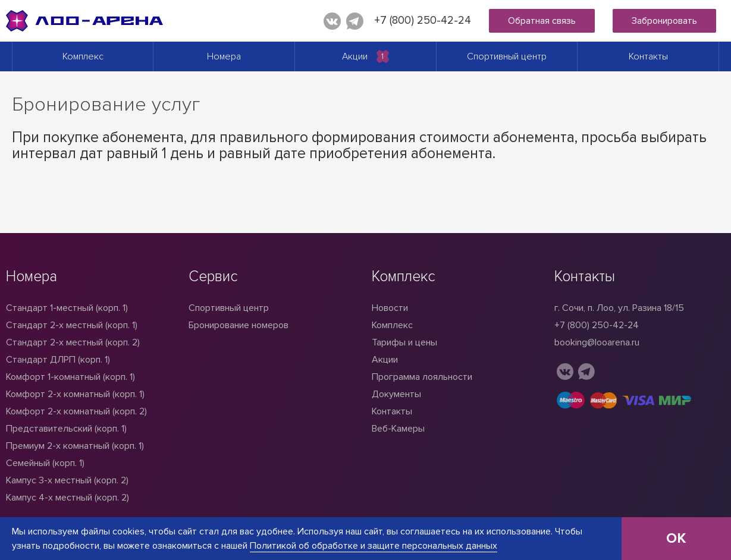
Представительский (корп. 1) (66, 429)
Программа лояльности (422, 377)
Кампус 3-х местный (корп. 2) (67, 480)
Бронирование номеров (239, 325)
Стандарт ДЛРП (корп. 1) (58, 360)
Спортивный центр (507, 56)
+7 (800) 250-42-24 (423, 21)
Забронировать (664, 21)
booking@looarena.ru (597, 342)
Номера (224, 56)
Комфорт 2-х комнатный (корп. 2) (76, 411)
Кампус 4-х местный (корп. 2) (68, 498)
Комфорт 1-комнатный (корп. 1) (70, 377)
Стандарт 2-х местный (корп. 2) (73, 342)
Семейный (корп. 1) (45, 463)
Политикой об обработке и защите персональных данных (374, 546)
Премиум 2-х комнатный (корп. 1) (75, 446)
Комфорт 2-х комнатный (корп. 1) (75, 394)
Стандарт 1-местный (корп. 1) (67, 308)
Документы (396, 394)
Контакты (648, 56)
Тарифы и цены (404, 342)
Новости (390, 308)
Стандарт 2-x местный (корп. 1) (72, 325)
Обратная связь (542, 21)
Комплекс (83, 56)
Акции (355, 56)
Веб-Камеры (398, 429)
